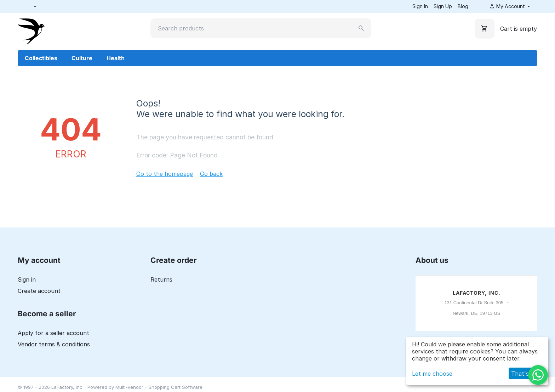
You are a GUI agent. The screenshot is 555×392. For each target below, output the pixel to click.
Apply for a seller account (53, 333)
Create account (39, 291)
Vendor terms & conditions (54, 344)
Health (116, 58)
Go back (211, 174)
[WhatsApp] (538, 375)
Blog (463, 6)
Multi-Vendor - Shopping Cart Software (159, 387)
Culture (82, 58)
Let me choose (432, 374)
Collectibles (41, 58)
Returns (161, 279)
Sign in (27, 279)
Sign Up (443, 6)
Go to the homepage (165, 174)
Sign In (420, 6)
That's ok (524, 374)
